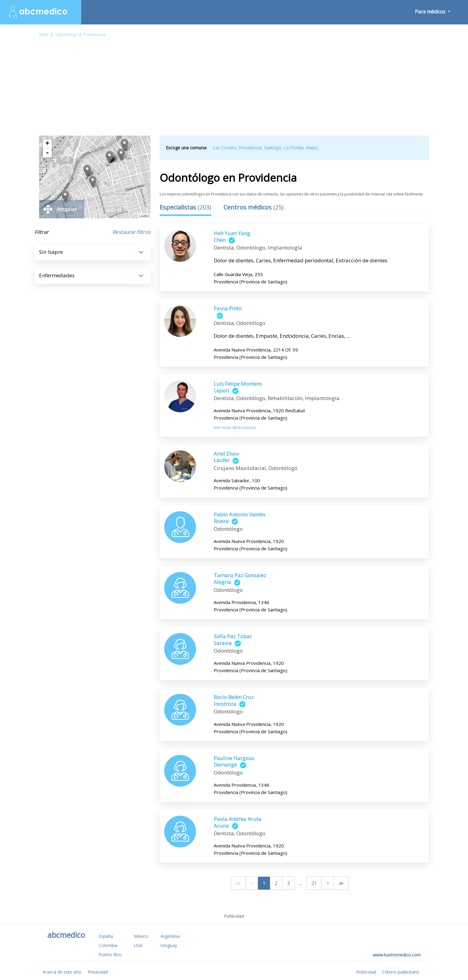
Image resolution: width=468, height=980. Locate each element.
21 (314, 883)
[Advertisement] (234, 90)
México (141, 936)
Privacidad (98, 972)
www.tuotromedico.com (397, 955)
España (106, 936)
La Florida (294, 148)
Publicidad (366, 972)
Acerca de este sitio (62, 972)
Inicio (44, 35)
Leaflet (144, 216)
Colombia (108, 945)
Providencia (94, 35)
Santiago (273, 148)
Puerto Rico (110, 954)
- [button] (47, 153)
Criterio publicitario (401, 972)
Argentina (170, 936)
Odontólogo (66, 35)
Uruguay (169, 945)
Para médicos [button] (431, 12)
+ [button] (47, 144)
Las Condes (225, 148)
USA (138, 945)
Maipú (312, 148)
